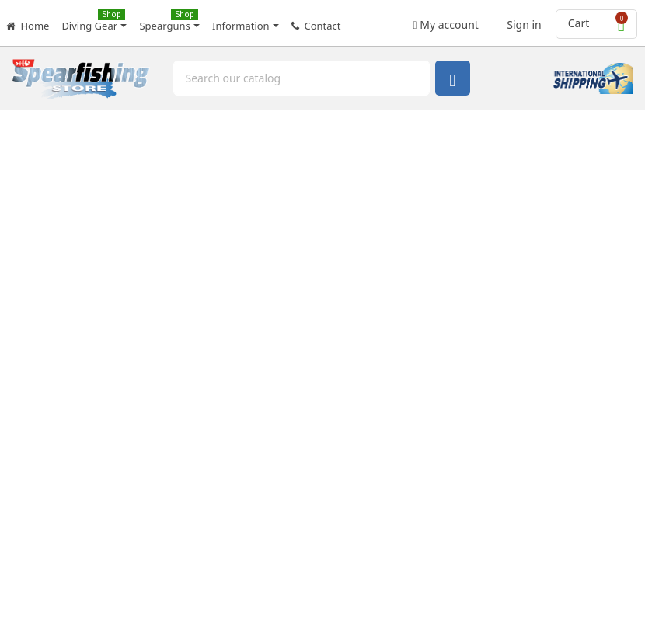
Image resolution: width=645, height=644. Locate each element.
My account (446, 20)
